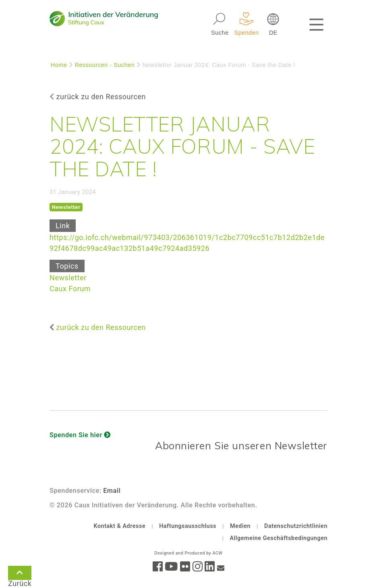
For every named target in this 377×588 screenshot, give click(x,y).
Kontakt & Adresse (119, 526)
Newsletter (68, 278)
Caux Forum (70, 289)
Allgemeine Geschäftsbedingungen (279, 538)
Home (59, 65)
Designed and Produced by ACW (188, 553)
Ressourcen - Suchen (105, 65)
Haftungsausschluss (188, 526)
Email (112, 491)
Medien (240, 526)
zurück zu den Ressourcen (101, 97)
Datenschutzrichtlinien (296, 526)
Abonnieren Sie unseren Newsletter (241, 445)
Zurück (20, 574)
